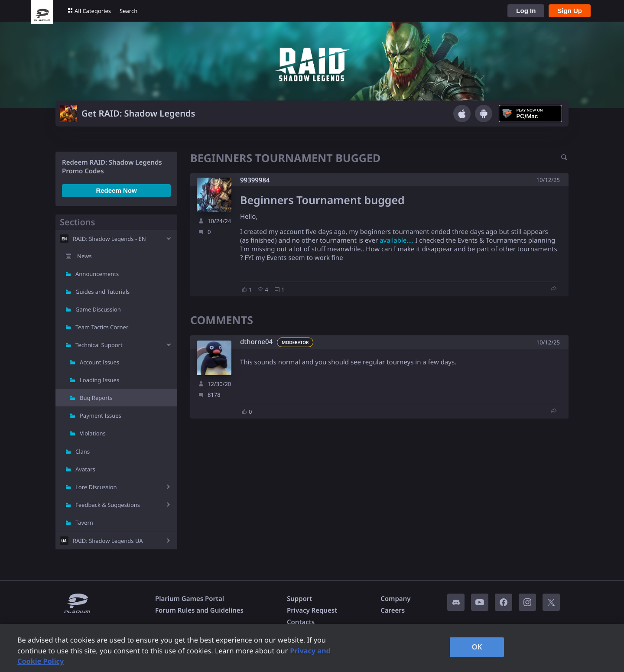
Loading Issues (99, 380)
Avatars (85, 469)
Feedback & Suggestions (108, 505)
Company (395, 599)
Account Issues (99, 362)
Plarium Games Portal (190, 599)
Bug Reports (96, 398)
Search (128, 11)
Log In (526, 11)
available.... (396, 240)
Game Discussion (98, 309)
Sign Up (570, 11)
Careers (393, 610)
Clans (83, 451)
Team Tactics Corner (102, 327)
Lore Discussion (96, 487)
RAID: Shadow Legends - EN (109, 239)
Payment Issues (101, 416)
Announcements (97, 274)
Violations (93, 433)
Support (299, 599)
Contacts (301, 622)
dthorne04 (256, 342)
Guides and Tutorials (102, 292)
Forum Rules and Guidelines (199, 610)
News (84, 256)
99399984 (255, 180)
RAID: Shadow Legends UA (108, 541)
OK (477, 647)
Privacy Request (312, 610)
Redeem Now (116, 190)
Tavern (84, 523)
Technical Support (99, 345)
